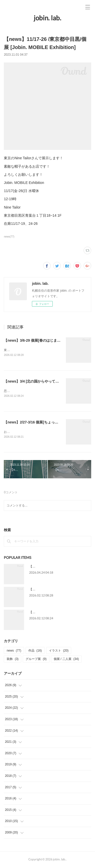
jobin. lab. (48, 18)
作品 (35, 652)
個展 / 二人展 (66, 660)
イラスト (59, 652)
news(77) (9, 237)
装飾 (13, 660)
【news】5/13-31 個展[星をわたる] (53, 567)
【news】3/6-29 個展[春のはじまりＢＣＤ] (38, 340)
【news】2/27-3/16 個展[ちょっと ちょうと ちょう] (45, 423)
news (14, 652)
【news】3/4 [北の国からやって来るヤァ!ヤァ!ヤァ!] (46, 382)
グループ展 (36, 660)
